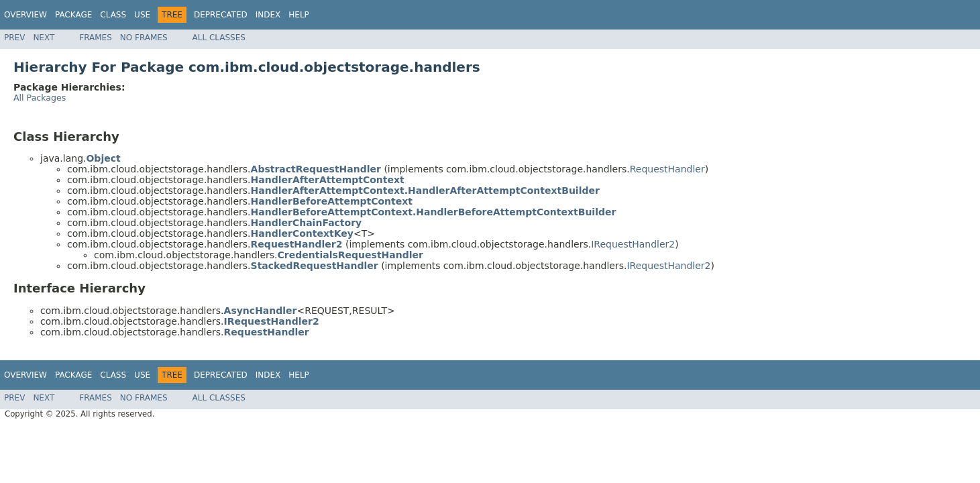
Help (299, 15)
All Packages (40, 98)
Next (44, 38)
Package (73, 15)
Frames (96, 38)
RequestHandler (667, 169)
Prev (14, 38)
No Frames (144, 38)
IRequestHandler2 (633, 244)
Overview (25, 15)
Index (268, 15)
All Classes (219, 38)
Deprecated (221, 15)
